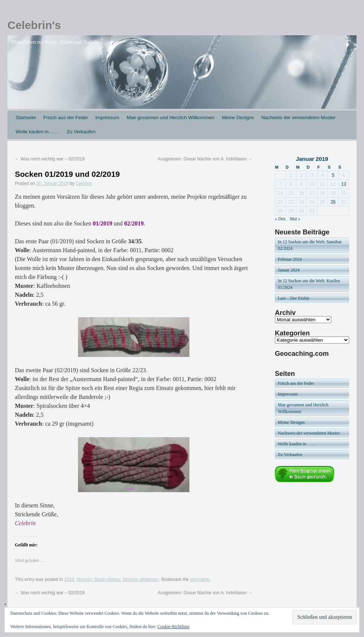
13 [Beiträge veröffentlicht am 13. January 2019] (344, 184)
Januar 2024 (289, 270)
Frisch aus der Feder (66, 118)
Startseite (26, 118)
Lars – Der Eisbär (294, 298)
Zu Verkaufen (81, 132)
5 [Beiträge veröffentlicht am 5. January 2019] (333, 175)
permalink (200, 579)
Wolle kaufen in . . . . (38, 132)
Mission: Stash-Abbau (98, 579)
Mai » (295, 219)
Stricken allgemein (141, 579)
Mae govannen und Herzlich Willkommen (170, 118)
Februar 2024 (290, 259)
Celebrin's (34, 25)
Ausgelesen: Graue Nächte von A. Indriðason (205, 159)
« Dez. (281, 219)
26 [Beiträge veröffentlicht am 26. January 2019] (333, 202)
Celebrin (84, 183)
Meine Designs (238, 118)
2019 (69, 579)
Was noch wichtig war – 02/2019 (50, 159)
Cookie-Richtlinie (173, 627)
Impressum (107, 118)
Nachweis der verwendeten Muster (298, 118)
